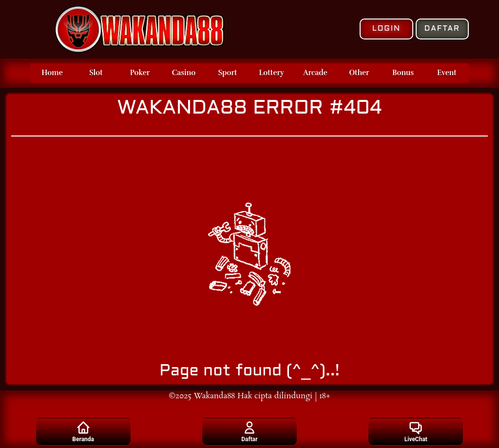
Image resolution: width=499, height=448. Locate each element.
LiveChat (416, 431)
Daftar (249, 431)
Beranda (83, 431)
